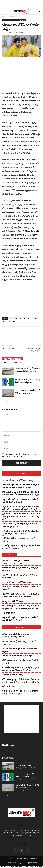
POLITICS (13, 20)
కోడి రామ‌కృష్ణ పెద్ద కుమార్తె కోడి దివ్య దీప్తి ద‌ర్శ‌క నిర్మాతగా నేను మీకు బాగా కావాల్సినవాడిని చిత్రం (21, 493)
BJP (4, 321)
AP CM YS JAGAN (24, 319)
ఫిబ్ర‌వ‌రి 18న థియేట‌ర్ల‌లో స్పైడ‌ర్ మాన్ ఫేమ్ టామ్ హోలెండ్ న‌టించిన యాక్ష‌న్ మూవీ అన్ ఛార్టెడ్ (21, 508)
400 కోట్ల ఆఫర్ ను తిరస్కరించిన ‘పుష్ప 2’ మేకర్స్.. (19, 539)
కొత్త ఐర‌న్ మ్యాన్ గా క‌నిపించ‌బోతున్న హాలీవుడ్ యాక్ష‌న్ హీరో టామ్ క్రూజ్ (20, 500)
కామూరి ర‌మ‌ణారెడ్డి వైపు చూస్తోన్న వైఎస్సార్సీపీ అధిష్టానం (20, 569)
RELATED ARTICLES (12, 359)
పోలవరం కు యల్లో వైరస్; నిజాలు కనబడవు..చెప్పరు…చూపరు (16, 562)
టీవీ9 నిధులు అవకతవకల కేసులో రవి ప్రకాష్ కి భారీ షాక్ (20, 588)
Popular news (21, 20)
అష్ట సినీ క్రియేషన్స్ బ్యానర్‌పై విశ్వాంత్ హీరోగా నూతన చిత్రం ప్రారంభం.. (20, 525)
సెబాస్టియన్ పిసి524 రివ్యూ (13, 601)
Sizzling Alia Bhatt (9, 348)
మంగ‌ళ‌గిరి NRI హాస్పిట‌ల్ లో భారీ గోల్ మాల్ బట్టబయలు (20, 576)
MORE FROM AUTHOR (13, 362)
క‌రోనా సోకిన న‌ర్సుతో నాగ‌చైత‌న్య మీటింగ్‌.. (34, 350)
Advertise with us (22, 859)
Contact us (34, 859)
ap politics (35, 319)
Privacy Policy (10, 859)
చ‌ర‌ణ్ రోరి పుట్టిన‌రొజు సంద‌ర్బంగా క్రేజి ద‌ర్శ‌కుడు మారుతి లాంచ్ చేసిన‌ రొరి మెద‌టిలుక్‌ (21, 486)
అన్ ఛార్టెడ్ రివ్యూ (9, 613)
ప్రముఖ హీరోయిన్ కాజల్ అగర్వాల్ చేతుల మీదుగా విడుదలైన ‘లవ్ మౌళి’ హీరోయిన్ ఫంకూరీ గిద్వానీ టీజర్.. (21, 516)
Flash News (12, 17)
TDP (9, 321)
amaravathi (13, 319)
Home (4, 17)
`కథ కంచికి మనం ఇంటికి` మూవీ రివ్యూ (18, 480)
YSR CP (15, 321)
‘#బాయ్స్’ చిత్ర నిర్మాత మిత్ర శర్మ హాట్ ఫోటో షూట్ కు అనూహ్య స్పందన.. (21, 547)
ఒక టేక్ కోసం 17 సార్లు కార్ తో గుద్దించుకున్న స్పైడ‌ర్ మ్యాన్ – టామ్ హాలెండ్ (20, 532)
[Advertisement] (22, 4)
